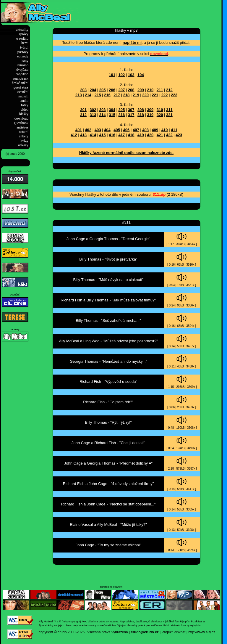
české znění (20, 83)
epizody (23, 56)
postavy (23, 52)
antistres (22, 127)
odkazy (23, 145)
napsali (23, 96)
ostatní (24, 132)
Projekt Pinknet (174, 632)
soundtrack (21, 78)
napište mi (132, 42)
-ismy (24, 61)
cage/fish (22, 74)
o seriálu (22, 38)
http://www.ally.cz (202, 632)
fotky (25, 105)
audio (24, 101)
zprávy (23, 34)
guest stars (21, 87)
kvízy (24, 141)
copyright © (48, 632)
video (24, 110)
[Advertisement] (149, 11)
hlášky (24, 114)
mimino (23, 65)
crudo (62, 632)
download (21, 118)
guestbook (21, 123)
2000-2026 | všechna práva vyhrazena (98, 632)
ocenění (23, 92)
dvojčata (22, 70)
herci (25, 43)
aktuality (22, 30)
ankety (24, 136)
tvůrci (24, 47)
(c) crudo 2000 (15, 154)
